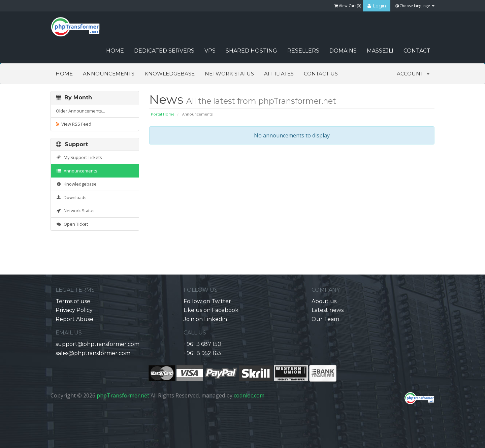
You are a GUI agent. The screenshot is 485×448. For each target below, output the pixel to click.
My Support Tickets (79, 157)
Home (64, 74)
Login (377, 6)
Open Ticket (72, 224)
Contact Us (321, 74)
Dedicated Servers (164, 51)
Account (413, 74)
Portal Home (163, 114)
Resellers (303, 51)
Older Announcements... (80, 111)
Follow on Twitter (207, 301)
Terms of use (73, 301)
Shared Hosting (251, 51)
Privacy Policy (74, 310)
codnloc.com (249, 395)
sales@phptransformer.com (93, 353)
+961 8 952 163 (202, 353)
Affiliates (279, 74)
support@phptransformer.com (98, 344)
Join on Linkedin (205, 319)
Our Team (325, 319)
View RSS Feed (74, 124)
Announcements (109, 74)
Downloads (71, 197)
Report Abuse (74, 319)
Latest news (328, 310)
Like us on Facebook (211, 310)
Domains (343, 51)
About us (324, 301)
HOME (115, 51)
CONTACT (417, 51)
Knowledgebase (170, 74)
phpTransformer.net (123, 395)
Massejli (380, 51)
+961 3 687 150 (202, 344)
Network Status (229, 74)
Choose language (415, 6)
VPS (210, 51)
